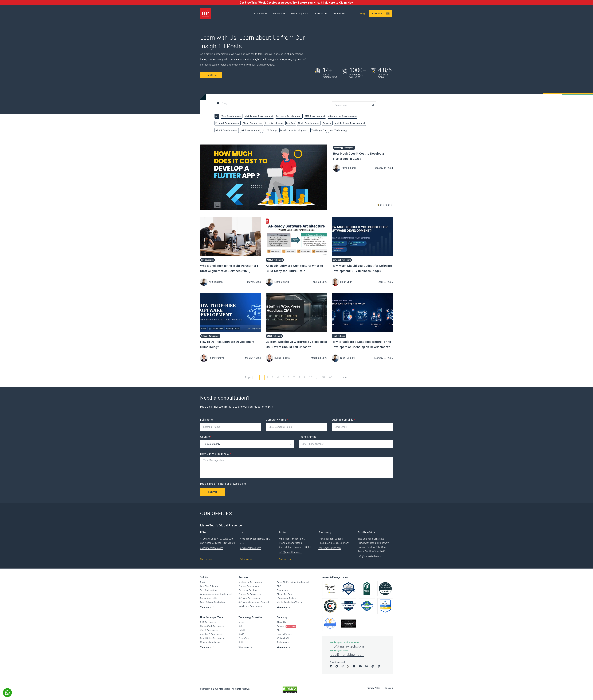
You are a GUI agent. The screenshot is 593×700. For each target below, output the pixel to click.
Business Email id (343, 420)
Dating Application (209, 598)
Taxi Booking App (209, 590)
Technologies (299, 14)
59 (324, 377)
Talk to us (211, 75)
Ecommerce (282, 590)
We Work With (283, 638)
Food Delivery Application (213, 602)
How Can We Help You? (216, 454)
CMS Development (274, 336)
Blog (363, 14)
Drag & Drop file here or (223, 484)
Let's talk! (381, 14)
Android (242, 622)
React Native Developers (212, 638)
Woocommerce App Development (216, 594)
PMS (202, 582)
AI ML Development (275, 260)
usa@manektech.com (212, 548)
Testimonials (283, 642)
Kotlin (241, 642)
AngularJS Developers (211, 634)
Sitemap (389, 689)
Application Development (251, 582)
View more (205, 607)
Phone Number (309, 437)
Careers (286, 626)
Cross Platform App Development (293, 582)
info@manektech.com (290, 552)
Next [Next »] (346, 377)
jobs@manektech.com (348, 656)
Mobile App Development (344, 148)
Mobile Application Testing (290, 602)
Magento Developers (210, 642)
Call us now (206, 559)
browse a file (238, 484)
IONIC (241, 634)
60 (331, 377)
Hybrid (242, 630)
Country (206, 437)
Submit (213, 492)
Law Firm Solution (209, 586)
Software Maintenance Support (254, 602)
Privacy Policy (374, 689)
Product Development (249, 586)
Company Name (277, 420)
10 (311, 377)
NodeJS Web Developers (212, 626)
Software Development (342, 260)
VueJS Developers (209, 630)
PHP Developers (208, 622)
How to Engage (284, 634)
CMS (279, 586)
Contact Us (339, 14)
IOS (240, 626)
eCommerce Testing (286, 598)
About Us (260, 14)
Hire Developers (207, 260)
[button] (378, 205)
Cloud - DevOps (284, 594)
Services (278, 14)
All (217, 116)
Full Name (207, 420)
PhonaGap (244, 638)
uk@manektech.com (250, 548)
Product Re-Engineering (250, 594)
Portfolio (320, 14)
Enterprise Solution (248, 590)
